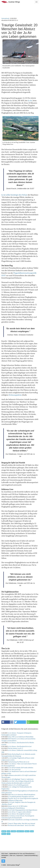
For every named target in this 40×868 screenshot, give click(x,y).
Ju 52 (9, 831)
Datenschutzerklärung (31, 855)
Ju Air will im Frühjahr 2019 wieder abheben (20, 768)
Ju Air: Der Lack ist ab (14, 769)
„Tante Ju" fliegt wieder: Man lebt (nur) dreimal (21, 823)
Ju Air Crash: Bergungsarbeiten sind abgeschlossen (22, 810)
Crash (8, 834)
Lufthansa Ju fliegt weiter (15, 800)
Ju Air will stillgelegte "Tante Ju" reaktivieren (21, 779)
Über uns (12, 855)
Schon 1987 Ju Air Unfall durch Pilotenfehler (21, 737)
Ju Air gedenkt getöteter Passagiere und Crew (21, 796)
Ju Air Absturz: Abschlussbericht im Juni (20, 746)
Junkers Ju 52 (20, 831)
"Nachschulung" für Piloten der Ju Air (18, 762)
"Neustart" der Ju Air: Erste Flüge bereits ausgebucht (23, 798)
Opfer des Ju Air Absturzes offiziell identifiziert (21, 795)
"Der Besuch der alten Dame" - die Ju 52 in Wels (21, 825)
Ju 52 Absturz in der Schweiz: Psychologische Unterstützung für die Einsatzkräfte (18, 817)
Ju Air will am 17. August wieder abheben (20, 812)
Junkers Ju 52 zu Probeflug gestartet (18, 785)
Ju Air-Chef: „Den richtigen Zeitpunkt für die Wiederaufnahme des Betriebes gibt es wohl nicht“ (18, 782)
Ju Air (30, 100)
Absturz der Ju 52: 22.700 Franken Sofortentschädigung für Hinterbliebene (14, 807)
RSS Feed (5, 854)
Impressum (20, 855)
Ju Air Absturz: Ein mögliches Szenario (19, 814)
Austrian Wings (11, 2)
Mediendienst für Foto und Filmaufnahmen (22, 854)
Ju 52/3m (13, 831)
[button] (7, 722)
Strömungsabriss (15, 395)
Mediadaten (5, 855)
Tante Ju (27, 831)
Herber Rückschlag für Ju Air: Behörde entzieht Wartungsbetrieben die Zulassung (18, 755)
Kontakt (4, 857)
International (5, 18)
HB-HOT (4, 831)
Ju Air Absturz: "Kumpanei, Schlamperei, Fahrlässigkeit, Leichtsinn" (16, 734)
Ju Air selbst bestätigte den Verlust (14, 195)
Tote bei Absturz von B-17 (15, 748)
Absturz (4, 834)
